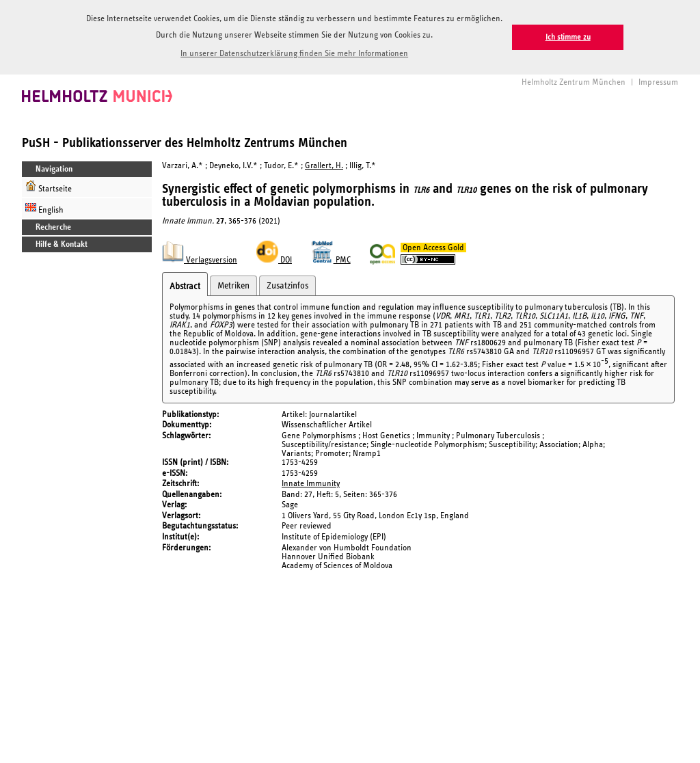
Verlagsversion (200, 259)
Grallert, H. (324, 165)
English (44, 208)
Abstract (185, 286)
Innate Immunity (311, 483)
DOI (274, 259)
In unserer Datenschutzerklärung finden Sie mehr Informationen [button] (294, 54)
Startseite (49, 186)
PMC (331, 259)
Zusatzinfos (287, 285)
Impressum (658, 82)
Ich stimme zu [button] (568, 37)
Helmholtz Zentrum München (574, 82)
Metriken (233, 285)
